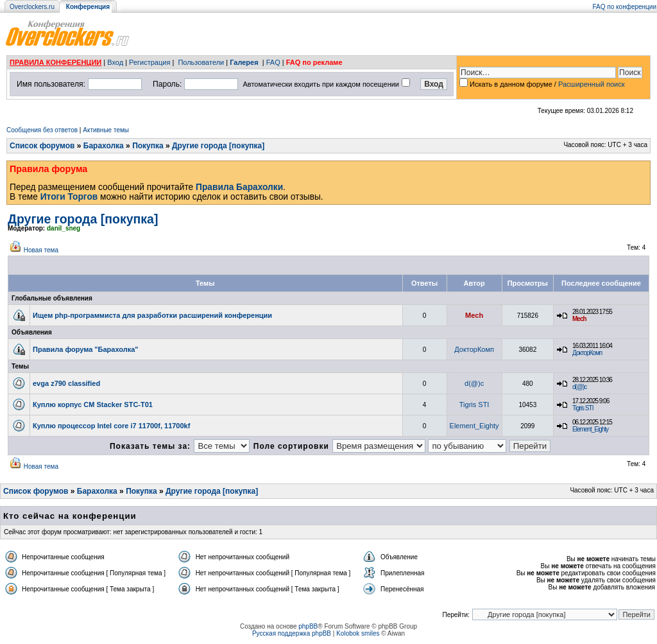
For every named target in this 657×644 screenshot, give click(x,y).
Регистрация (149, 62)
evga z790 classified (66, 383)
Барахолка (104, 146)
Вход (115, 62)
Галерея (244, 62)
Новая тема (41, 250)
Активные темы (106, 130)
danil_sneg (64, 228)
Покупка (148, 146)
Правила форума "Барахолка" (86, 349)
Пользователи (201, 62)
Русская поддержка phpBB (292, 633)
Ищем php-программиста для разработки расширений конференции (152, 315)
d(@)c (474, 383)
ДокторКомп (474, 349)
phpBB (308, 626)
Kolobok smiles (358, 633)
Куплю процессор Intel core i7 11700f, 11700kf (111, 426)
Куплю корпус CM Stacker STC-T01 (93, 405)
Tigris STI (474, 405)
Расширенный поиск (592, 84)
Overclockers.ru (32, 7)
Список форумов (42, 146)
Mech (474, 315)
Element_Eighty (474, 426)
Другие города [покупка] (218, 146)
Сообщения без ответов (42, 130)
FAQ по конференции (625, 7)
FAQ (273, 62)
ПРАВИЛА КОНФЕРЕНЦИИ (55, 62)
